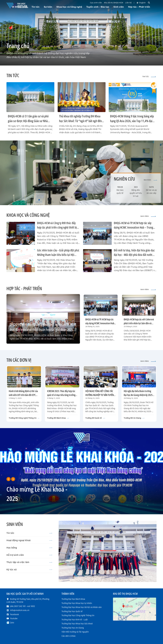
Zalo (12, 623)
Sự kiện (48, 7)
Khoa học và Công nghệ (69, 7)
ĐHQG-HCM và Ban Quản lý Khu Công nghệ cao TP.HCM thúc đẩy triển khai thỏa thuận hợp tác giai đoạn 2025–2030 (43, 329)
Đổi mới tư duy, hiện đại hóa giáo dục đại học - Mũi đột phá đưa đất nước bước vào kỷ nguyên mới (134, 255)
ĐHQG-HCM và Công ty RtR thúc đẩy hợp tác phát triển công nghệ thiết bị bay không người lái (57, 227)
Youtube (14, 618)
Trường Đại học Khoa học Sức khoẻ (77, 624)
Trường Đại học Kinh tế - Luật (75, 620)
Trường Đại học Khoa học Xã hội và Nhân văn (82, 607)
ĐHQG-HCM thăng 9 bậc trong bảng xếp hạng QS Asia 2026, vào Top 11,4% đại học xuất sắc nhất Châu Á (132, 121)
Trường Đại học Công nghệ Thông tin (78, 615)
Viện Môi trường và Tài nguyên (75, 632)
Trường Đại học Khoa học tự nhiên (77, 603)
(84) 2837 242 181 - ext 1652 (22, 606)
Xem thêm (150, 180)
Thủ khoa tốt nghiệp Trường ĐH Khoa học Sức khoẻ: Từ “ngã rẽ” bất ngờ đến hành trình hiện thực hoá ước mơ (80, 121)
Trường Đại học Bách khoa (73, 599)
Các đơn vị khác (69, 636)
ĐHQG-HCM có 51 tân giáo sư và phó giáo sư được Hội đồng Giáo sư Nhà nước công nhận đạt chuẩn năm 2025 (29, 121)
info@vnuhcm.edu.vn (20, 610)
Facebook (14, 614)
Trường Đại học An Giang (73, 628)
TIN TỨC (149, 77)
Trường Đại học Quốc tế (72, 611)
